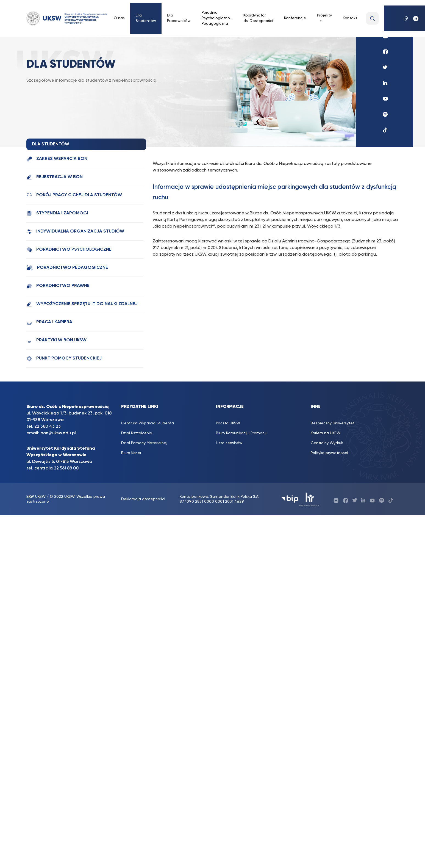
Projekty (324, 18)
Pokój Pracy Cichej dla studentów (74, 195)
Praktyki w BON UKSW (56, 340)
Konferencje (295, 18)
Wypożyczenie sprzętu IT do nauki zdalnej (82, 304)
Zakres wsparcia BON (57, 159)
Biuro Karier (131, 453)
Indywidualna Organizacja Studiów (75, 232)
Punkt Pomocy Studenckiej (64, 359)
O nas (119, 18)
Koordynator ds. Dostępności (258, 18)
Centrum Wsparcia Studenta (148, 423)
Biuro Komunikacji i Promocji (241, 433)
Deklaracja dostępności (143, 499)
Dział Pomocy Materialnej (144, 443)
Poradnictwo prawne (58, 286)
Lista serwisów (229, 443)
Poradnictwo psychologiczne (69, 250)
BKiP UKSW (37, 497)
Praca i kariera (49, 322)
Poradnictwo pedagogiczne (67, 268)
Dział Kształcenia (137, 433)
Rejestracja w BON (55, 177)
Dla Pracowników (179, 18)
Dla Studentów (146, 18)
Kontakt (350, 18)
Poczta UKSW (228, 423)
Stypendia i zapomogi (57, 213)
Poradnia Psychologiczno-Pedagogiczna (217, 18)
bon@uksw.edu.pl (58, 433)
